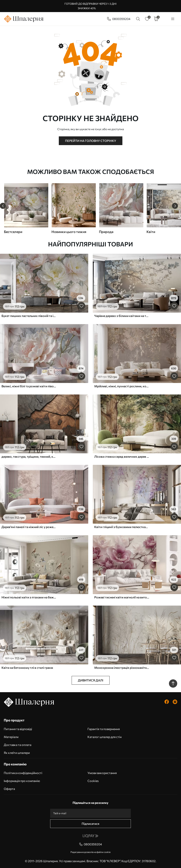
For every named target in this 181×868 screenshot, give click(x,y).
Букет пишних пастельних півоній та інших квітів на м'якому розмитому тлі (29, 316)
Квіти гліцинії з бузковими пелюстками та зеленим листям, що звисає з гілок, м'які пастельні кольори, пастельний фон (122, 527)
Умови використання (102, 773)
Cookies (93, 781)
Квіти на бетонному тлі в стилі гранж (27, 668)
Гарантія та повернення (104, 729)
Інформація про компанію (22, 781)
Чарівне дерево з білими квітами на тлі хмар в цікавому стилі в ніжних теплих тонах (122, 316)
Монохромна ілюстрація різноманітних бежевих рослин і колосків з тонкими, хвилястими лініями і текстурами (122, 668)
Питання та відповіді (18, 729)
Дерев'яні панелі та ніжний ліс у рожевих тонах (29, 527)
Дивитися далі (91, 680)
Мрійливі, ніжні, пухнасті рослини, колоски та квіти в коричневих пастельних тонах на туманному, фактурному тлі (122, 386)
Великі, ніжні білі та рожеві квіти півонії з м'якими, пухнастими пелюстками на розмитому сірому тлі (29, 386)
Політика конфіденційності (23, 773)
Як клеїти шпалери (17, 753)
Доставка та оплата (18, 745)
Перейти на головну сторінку (91, 141)
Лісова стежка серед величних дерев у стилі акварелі (122, 456)
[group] (26, 208)
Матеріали (11, 737)
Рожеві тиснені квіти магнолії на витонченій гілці (122, 597)
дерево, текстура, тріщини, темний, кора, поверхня (29, 456)
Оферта (9, 789)
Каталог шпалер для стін (105, 737)
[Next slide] (175, 206)
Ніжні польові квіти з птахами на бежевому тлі (29, 597)
